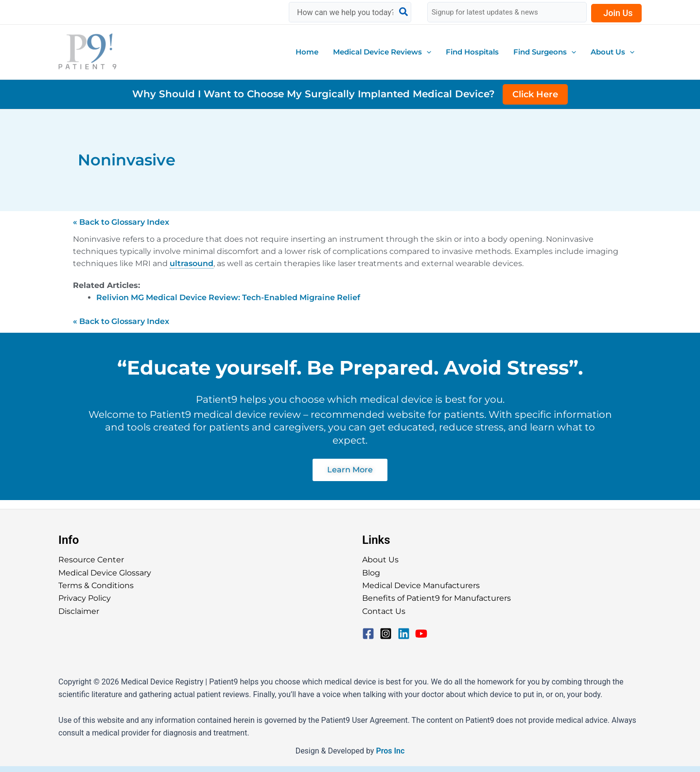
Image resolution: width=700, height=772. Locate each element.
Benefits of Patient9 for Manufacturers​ (437, 598)
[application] (427, 52)
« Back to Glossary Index (121, 222)
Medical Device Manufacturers (421, 585)
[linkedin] (406, 634)
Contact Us (384, 611)
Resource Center (91, 560)
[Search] (404, 12)
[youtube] (423, 634)
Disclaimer (79, 611)
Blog (371, 573)
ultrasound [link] (192, 263)
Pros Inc (390, 751)
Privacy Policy (85, 598)
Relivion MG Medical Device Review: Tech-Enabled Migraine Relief (228, 297)
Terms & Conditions (96, 585)
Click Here (535, 94)
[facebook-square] (370, 634)
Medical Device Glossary (105, 573)
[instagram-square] (388, 634)
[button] (382, 52)
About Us (380, 560)
